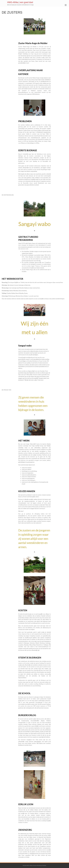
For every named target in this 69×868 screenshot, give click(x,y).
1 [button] (34, 231)
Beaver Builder (43, 865)
